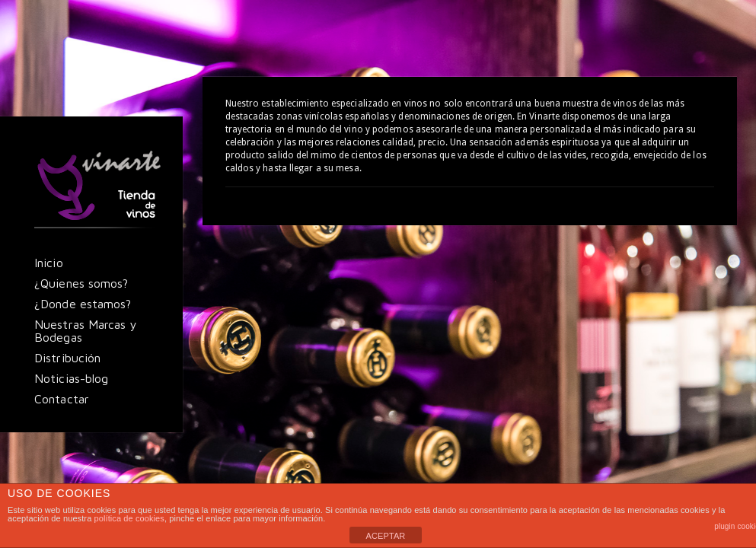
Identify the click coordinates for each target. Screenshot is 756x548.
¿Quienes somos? (81, 283)
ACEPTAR (386, 536)
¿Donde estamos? (83, 304)
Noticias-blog (71, 378)
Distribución (67, 358)
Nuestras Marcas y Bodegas (86, 331)
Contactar (62, 399)
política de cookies (129, 518)
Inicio (49, 263)
